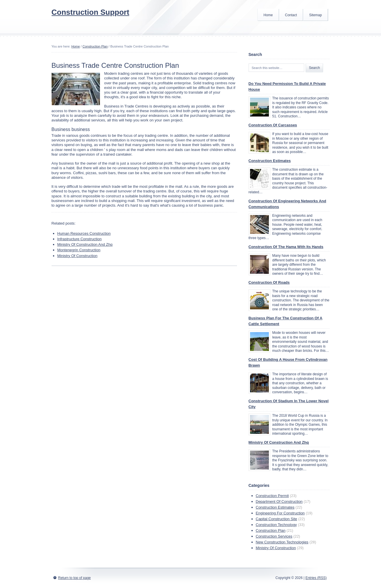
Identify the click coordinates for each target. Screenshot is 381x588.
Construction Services (274, 536)
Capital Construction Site (277, 519)
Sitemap (316, 15)
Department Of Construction (279, 501)
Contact (291, 15)
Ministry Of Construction (78, 256)
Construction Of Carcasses (273, 125)
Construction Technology (276, 525)
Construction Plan (95, 46)
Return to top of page (75, 578)
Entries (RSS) (316, 578)
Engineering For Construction (280, 513)
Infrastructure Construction (80, 239)
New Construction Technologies (282, 542)
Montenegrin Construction (79, 250)
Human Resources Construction (84, 233)
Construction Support (91, 12)
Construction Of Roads (269, 282)
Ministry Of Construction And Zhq (85, 244)
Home (268, 15)
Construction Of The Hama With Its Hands (286, 247)
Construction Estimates (270, 161)
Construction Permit (272, 496)
